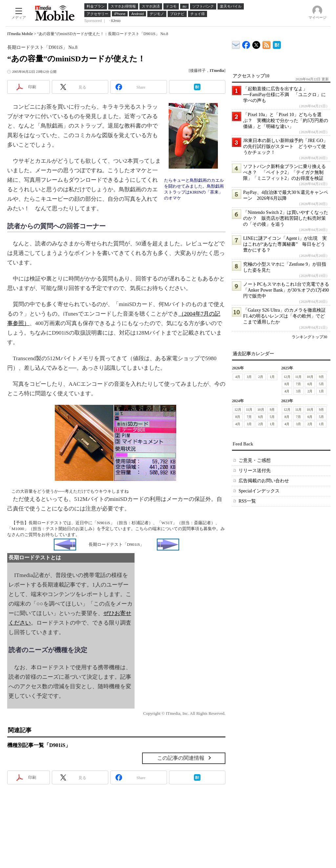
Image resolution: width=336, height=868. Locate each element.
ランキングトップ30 (309, 337)
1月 (272, 377)
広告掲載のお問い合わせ (264, 481)
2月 (261, 377)
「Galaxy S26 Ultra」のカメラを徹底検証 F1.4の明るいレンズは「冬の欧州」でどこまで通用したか (287, 316)
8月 (287, 384)
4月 (238, 377)
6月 (310, 384)
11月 (299, 377)
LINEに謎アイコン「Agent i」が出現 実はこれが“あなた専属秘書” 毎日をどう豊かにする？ (285, 244)
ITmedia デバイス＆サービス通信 (236, 44)
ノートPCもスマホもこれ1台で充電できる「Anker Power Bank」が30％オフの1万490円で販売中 (286, 290)
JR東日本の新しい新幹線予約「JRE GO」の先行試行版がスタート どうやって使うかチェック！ (285, 146)
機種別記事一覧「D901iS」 (39, 745)
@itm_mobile (256, 43)
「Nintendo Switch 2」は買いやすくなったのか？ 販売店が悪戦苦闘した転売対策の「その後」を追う (286, 218)
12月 (287, 377)
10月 (310, 377)
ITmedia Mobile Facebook (246, 43)
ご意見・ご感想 (255, 460)
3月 (249, 377)
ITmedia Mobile (20, 34)
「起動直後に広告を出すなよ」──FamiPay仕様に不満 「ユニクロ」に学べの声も (284, 95)
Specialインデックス (259, 491)
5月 (321, 384)
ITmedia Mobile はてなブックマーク (277, 44)
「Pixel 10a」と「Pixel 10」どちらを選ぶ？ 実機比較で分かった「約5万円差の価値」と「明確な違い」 (286, 121)
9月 (321, 377)
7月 (298, 384)
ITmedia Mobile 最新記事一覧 (267, 44)
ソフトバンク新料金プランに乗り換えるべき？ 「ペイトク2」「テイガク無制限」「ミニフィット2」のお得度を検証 (284, 172)
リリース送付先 (255, 471)
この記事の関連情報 (181, 758)
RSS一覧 (247, 501)
